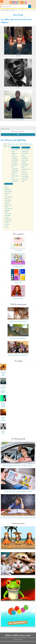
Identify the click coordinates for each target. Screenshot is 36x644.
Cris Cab (7, 228)
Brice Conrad (25, 174)
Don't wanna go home (18, 119)
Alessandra (14, 162)
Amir (13, 167)
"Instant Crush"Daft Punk (3, 418)
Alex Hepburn (15, 164)
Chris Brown (8, 204)
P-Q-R (26, 144)
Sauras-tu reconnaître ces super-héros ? (18, 354)
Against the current (15, 154)
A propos (2, 641)
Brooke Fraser (25, 178)
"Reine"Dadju (3, 431)
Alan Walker (15, 158)
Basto (24, 155)
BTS (23, 181)
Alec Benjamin (15, 160)
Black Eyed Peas (26, 169)
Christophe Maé (8, 209)
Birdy (23, 167)
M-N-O (21, 144)
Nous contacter (14, 641)
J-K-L (17, 144)
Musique (7, 10)
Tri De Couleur (18, 250)
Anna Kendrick (15, 169)
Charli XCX (7, 202)
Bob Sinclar (25, 173)
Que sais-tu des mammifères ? (18, 338)
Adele (13, 152)
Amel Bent (14, 165)
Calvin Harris (8, 190)
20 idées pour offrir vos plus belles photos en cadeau (18, 491)
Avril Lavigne (15, 179)
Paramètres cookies (31, 641)
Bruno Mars (25, 180)
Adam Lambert (15, 150)
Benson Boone (25, 164)
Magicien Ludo (18, 282)
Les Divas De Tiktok (18, 298)
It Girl (18, 87)
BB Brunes (25, 157)
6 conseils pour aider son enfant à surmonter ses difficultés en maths (18, 517)
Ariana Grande (15, 171)
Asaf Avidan (15, 172)
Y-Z (9, 146)
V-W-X (5, 146)
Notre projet (7, 641)
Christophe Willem (7, 211)
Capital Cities (8, 193)
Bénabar (24, 162)
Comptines (7, 224)
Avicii (13, 178)
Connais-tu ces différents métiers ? (18, 321)
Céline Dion (7, 198)
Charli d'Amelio (8, 200)
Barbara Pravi (25, 152)
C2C (6, 186)
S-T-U (30, 144)
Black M (24, 171)
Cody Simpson (8, 219)
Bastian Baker (25, 153)
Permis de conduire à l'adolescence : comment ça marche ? (18, 465)
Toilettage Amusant (18, 266)
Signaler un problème (22, 641)
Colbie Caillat (8, 221)
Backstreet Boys (26, 150)
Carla (6, 195)
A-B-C (5, 144)
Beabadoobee (25, 159)
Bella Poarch (25, 160)
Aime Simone (15, 157)
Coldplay (7, 222)
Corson (6, 226)
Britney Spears (25, 176)
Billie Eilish (25, 166)
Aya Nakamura (15, 181)
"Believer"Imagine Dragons (3, 404)
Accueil (2, 10)
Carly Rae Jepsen (9, 197)
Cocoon (7, 217)
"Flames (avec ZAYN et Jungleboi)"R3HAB (3, 389)
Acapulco (18, 55)
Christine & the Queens (8, 206)
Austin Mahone (15, 176)
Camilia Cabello (8, 191)
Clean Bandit (8, 215)
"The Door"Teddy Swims (3, 373)
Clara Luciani (8, 214)
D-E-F (9, 144)
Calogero (7, 188)
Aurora (13, 174)
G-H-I (13, 144)
